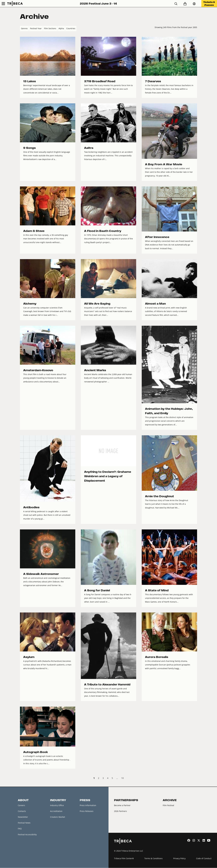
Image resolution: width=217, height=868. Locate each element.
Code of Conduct (204, 859)
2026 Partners (120, 811)
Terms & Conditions (153, 859)
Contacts (22, 811)
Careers (21, 805)
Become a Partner (122, 805)
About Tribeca (24, 841)
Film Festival (168, 805)
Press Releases (87, 811)
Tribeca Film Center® (124, 859)
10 (122, 778)
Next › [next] (195, 778)
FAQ (20, 829)
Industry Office (57, 805)
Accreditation (56, 811)
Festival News (24, 823)
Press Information (88, 805)
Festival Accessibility (27, 835)
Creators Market (58, 817)
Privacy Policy (179, 859)
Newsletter (23, 817)
